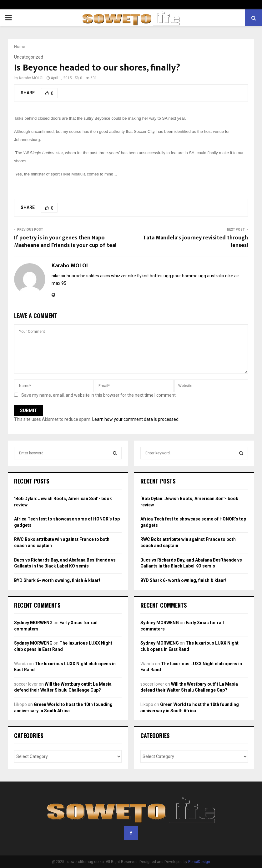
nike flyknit (138, 276)
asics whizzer (113, 276)
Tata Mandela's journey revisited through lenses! (195, 242)
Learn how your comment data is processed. (136, 419)
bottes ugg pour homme (174, 276)
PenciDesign (199, 862)
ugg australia (211, 276)
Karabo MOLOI (31, 78)
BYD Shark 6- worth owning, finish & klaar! (57, 580)
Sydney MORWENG (33, 623)
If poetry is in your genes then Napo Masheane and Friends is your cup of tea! (65, 242)
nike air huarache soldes (75, 276)
